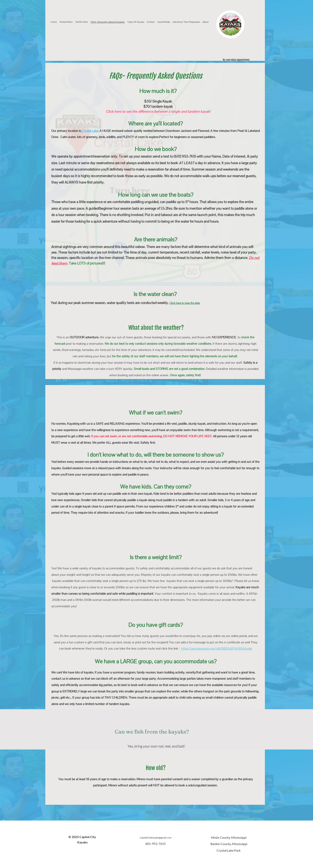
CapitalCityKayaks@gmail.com (156, 838)
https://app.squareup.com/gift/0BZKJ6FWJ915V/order (217, 648)
